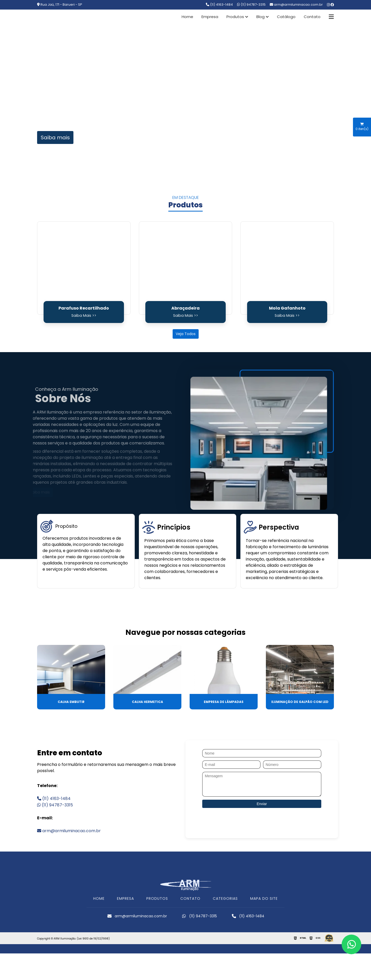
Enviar (262, 804)
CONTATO (190, 898)
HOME (99, 898)
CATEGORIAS (225, 898)
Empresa (210, 17)
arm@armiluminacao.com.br (69, 831)
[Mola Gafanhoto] (287, 268)
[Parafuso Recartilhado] (84, 268)
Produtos (235, 17)
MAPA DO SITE (264, 898)
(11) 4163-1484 (219, 5)
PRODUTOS (157, 898)
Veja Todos (186, 334)
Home (187, 17)
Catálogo (286, 17)
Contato (312, 17)
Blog (260, 17)
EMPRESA (125, 898)
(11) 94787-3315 (251, 5)
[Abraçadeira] (186, 268)
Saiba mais (55, 137)
